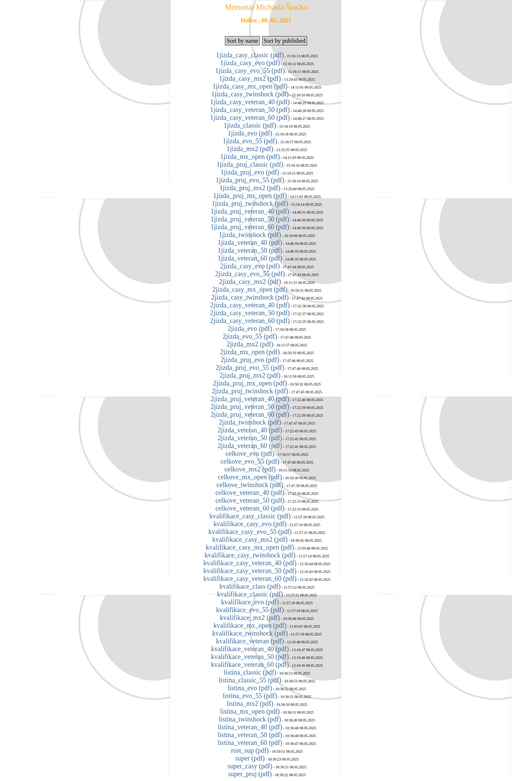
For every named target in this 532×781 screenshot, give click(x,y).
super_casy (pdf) (250, 766)
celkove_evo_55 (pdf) (250, 461)
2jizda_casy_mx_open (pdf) (250, 289)
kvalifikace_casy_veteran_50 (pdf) (250, 571)
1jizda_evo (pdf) (250, 133)
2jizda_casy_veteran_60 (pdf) (250, 321)
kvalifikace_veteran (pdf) (250, 641)
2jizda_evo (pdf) (250, 329)
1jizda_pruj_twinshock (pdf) (250, 204)
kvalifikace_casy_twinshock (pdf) (250, 555)
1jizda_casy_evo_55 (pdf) (250, 71)
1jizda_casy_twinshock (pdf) (250, 94)
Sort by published (285, 41)
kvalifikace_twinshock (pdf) (250, 633)
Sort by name (242, 41)
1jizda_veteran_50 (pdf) (250, 250)
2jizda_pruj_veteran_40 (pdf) (250, 399)
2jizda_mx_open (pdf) (250, 352)
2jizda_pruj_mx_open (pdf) (250, 383)
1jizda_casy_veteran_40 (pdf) (250, 102)
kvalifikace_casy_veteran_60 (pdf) (250, 579)
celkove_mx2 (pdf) (250, 469)
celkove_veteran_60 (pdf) (250, 508)
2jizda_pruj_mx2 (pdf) (250, 375)
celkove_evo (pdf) (250, 454)
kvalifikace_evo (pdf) (250, 602)
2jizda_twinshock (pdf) (250, 422)
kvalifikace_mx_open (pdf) (250, 625)
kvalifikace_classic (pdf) (250, 594)
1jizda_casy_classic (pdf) (250, 55)
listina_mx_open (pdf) (250, 711)
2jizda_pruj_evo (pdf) (250, 360)
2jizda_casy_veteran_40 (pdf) (250, 305)
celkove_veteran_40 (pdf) (250, 493)
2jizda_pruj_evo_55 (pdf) (250, 368)
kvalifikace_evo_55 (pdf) (250, 610)
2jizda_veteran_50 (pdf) (250, 438)
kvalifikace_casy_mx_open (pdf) (250, 547)
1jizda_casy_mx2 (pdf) (250, 79)
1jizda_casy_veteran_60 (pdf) (250, 118)
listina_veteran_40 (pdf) (250, 727)
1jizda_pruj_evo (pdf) (250, 172)
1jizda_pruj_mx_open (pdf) (250, 196)
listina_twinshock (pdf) (250, 719)
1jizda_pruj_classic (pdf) (250, 164)
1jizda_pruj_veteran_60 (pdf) (250, 227)
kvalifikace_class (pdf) (250, 586)
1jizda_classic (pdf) (250, 125)
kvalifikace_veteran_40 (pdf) (250, 649)
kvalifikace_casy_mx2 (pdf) (250, 540)
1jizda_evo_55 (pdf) (250, 141)
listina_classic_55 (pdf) (250, 680)
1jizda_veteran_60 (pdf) (250, 258)
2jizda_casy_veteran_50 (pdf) (250, 313)
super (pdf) (250, 758)
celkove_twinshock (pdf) (250, 485)
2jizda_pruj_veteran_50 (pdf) (250, 407)
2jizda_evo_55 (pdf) (250, 336)
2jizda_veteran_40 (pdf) (250, 430)
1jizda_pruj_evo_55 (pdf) (250, 180)
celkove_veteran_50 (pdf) (250, 500)
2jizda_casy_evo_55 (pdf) (250, 274)
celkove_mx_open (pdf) (250, 477)
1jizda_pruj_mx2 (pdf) (250, 188)
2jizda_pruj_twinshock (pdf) (250, 391)
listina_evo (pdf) (250, 688)
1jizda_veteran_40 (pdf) (250, 243)
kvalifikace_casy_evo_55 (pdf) (250, 532)
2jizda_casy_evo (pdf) (250, 266)
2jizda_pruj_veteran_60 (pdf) (250, 414)
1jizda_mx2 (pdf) (250, 149)
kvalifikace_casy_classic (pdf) (250, 516)
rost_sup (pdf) (250, 750)
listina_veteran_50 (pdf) (250, 735)
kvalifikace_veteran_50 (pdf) (250, 657)
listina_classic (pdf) (250, 672)
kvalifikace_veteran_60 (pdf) (250, 665)
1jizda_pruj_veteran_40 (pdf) (250, 211)
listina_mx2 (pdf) (250, 704)
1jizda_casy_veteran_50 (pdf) (250, 110)
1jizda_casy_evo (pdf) (250, 63)
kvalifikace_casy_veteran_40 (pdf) (250, 563)
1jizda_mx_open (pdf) (250, 157)
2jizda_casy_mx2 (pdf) (250, 282)
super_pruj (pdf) (250, 774)
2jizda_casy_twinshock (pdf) (250, 297)
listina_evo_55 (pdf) (250, 696)
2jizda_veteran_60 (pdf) (250, 446)
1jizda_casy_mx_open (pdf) (250, 86)
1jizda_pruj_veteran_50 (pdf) (250, 219)
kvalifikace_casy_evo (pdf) (250, 524)
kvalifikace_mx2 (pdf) (250, 618)
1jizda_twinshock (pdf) (250, 235)
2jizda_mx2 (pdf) (250, 344)
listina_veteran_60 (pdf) (250, 743)
